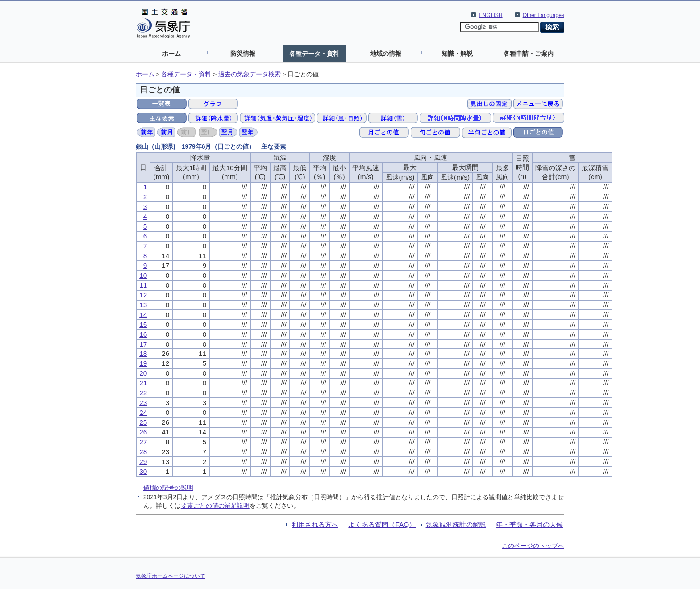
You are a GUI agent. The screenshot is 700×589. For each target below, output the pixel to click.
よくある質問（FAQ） (382, 524)
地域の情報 (386, 54)
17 (143, 344)
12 (143, 295)
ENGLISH (491, 15)
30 (143, 471)
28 (143, 452)
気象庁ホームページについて (171, 576)
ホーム (171, 54)
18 (143, 353)
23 (143, 403)
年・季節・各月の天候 (529, 524)
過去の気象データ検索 (250, 74)
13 (143, 305)
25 (143, 422)
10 (143, 275)
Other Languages (544, 15)
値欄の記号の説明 (168, 488)
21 (143, 383)
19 (143, 363)
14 (143, 315)
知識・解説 (457, 54)
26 (143, 432)
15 (143, 324)
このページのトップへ (533, 546)
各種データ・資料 (314, 54)
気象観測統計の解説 (456, 524)
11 (143, 285)
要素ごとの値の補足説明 (215, 505)
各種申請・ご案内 (529, 54)
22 (143, 393)
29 (143, 462)
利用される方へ (315, 524)
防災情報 (243, 54)
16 (143, 334)
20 (143, 373)
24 (143, 412)
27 (143, 442)
